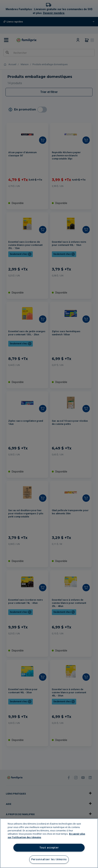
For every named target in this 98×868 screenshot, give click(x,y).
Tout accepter (49, 848)
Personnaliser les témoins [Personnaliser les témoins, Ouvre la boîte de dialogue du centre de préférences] (49, 859)
